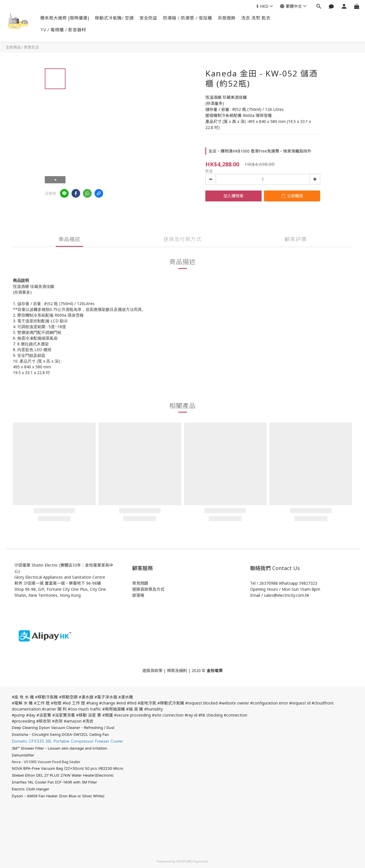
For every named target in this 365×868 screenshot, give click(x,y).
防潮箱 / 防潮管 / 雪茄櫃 (188, 18)
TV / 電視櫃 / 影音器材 (63, 30)
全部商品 (13, 47)
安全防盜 (148, 18)
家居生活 (31, 47)
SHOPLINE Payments (192, 861)
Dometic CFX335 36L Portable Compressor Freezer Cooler (67, 741)
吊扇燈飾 (227, 18)
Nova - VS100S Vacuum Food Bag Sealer (46, 762)
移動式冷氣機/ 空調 (114, 18)
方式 (160, 589)
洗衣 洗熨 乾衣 (256, 18)
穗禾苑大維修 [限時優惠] (65, 18)
